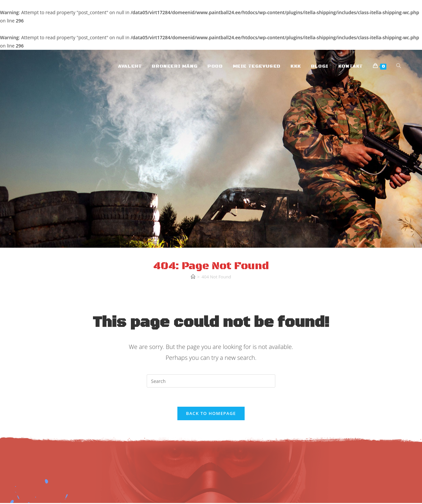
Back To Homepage (211, 414)
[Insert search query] (211, 381)
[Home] (193, 277)
